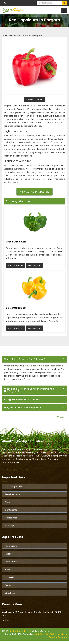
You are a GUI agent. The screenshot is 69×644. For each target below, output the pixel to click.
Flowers (8, 585)
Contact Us (10, 510)
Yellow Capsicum (16, 308)
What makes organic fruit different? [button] (25, 359)
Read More (16, 265)
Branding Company (58, 637)
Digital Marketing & (58, 634)
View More (10, 593)
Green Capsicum (16, 242)
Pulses (8, 554)
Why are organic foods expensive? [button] (24, 408)
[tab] (34, 359)
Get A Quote (34, 99)
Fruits (7, 569)
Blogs (7, 502)
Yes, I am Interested (35, 192)
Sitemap (9, 526)
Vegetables (10, 562)
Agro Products (12, 494)
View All (61, 417)
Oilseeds (9, 577)
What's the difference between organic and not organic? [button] (29, 390)
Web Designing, (42, 634)
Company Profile (13, 486)
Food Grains (10, 546)
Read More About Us (18, 470)
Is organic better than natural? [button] (22, 399)
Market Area (11, 518)
